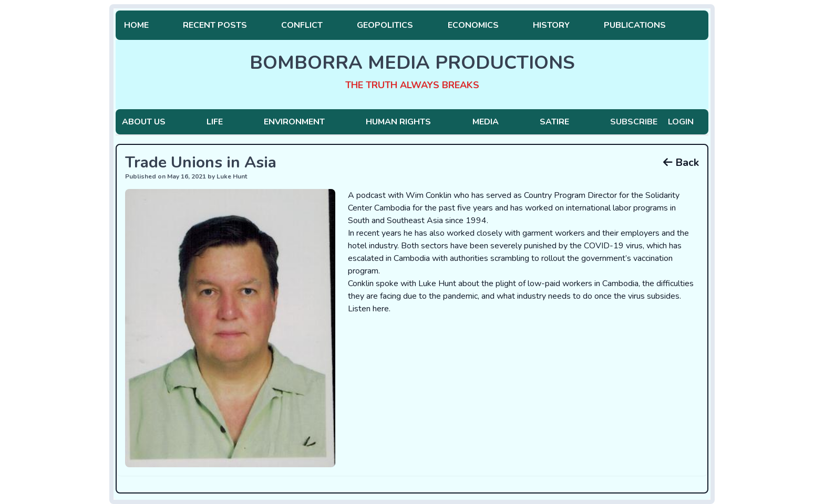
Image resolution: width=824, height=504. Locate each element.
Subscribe (634, 122)
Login (681, 122)
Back (681, 162)
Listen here (368, 309)
